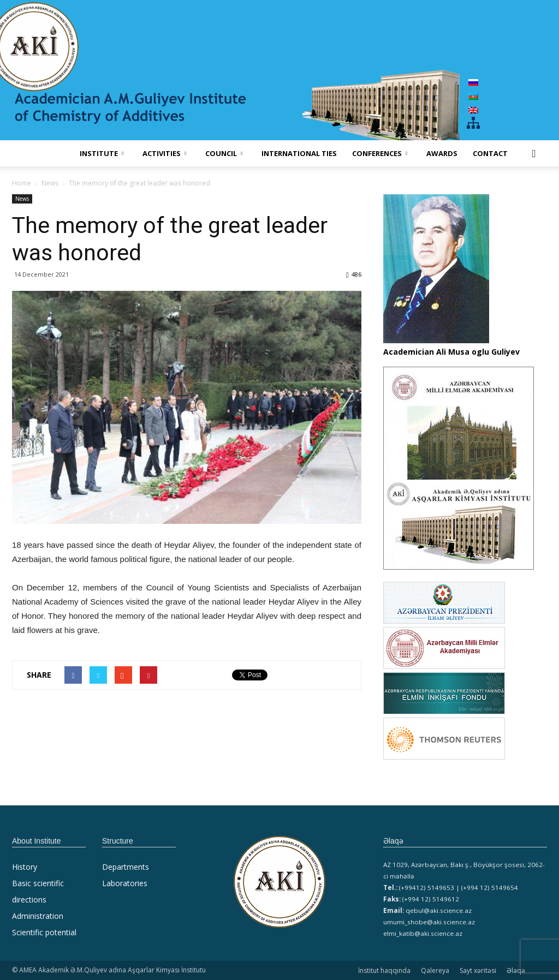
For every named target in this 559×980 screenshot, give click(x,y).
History (25, 867)
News (22, 199)
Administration (38, 916)
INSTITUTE (102, 153)
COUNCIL (224, 153)
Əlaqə (516, 970)
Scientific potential (44, 932)
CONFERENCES (380, 153)
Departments (126, 867)
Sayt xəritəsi (478, 970)
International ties (299, 153)
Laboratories (125, 883)
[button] (534, 153)
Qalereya (435, 970)
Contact (490, 153)
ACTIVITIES (164, 153)
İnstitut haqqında (384, 970)
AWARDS (442, 153)
